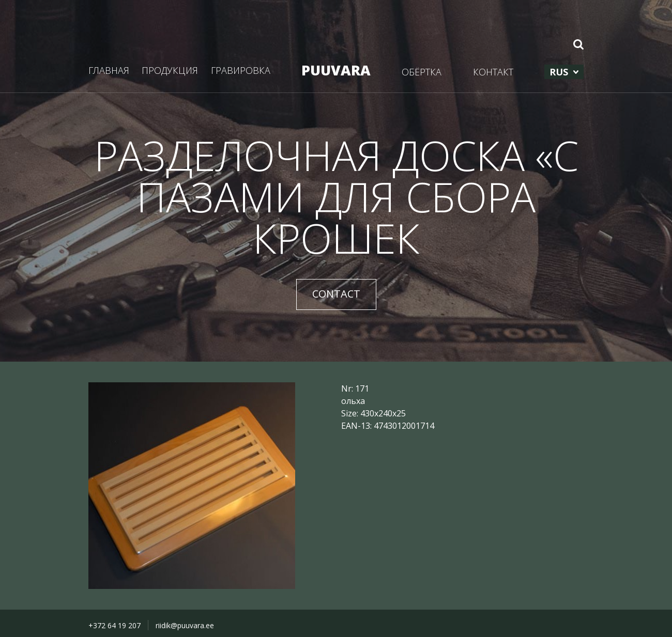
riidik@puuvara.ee (185, 625)
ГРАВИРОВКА (241, 70)
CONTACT (336, 294)
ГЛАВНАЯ (109, 70)
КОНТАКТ (493, 72)
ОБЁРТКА (422, 72)
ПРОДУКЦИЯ (170, 70)
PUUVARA (336, 70)
